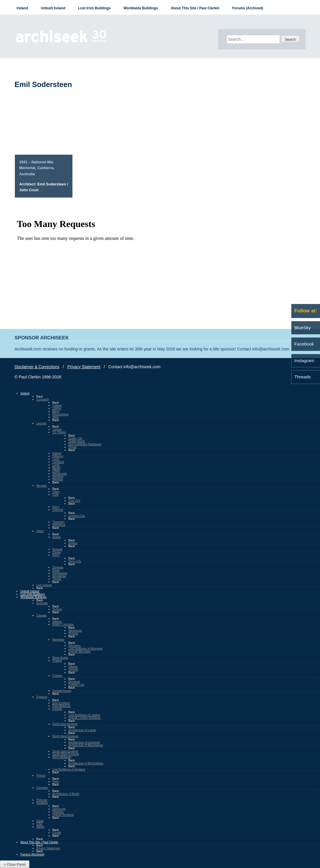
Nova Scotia (60, 658)
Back (40, 397)
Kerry (56, 507)
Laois (56, 459)
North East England (65, 724)
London (57, 709)
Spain (40, 821)
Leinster (42, 423)
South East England (65, 751)
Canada (41, 615)
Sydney (57, 609)
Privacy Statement (84, 367)
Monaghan (59, 576)
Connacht (43, 400)
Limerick (58, 510)
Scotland (42, 803)
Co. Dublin (59, 432)
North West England (65, 736)
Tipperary (58, 522)
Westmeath (60, 474)
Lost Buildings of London (84, 715)
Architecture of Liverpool (84, 742)
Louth (56, 465)
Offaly (56, 471)
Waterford (59, 525)
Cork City (74, 501)
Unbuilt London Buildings (85, 718)
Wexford (58, 477)
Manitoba (58, 640)
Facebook (304, 344)
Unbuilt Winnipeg (79, 652)
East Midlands (62, 706)
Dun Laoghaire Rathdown (85, 444)
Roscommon (61, 414)
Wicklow (58, 480)
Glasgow (58, 812)
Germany (42, 788)
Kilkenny (58, 456)
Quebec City (76, 685)
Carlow (57, 429)
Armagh (57, 549)
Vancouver (75, 631)
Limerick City (77, 516)
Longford (58, 462)
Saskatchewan (62, 691)
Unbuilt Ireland (53, 8)
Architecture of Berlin (66, 794)
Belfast (73, 543)
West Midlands (62, 757)
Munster (42, 486)
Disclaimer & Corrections (37, 367)
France (41, 776)
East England (61, 703)
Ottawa (73, 667)
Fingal (72, 447)
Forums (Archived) (248, 8)
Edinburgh (59, 809)
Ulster (40, 531)
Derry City (75, 561)
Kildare (57, 453)
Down (56, 570)
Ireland (22, 8)
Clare (56, 492)
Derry (56, 555)
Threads (303, 377)
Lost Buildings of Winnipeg (86, 649)
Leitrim (57, 409)
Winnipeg (74, 646)
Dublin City (75, 439)
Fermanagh (60, 573)
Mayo (56, 411)
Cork (55, 495)
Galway (57, 406)
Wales (40, 827)
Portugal (42, 800)
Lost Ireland (44, 585)
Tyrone (57, 579)
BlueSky (303, 328)
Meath (56, 468)
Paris (56, 782)
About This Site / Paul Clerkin (195, 8)
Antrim (57, 537)
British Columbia (63, 625)
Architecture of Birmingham (86, 763)
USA (39, 824)
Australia (42, 603)
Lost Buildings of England (69, 769)
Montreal (74, 682)
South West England (66, 754)
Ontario (57, 661)
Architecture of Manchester (86, 745)
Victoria (73, 634)
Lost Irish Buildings (94, 8)
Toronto (73, 670)
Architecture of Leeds (82, 730)
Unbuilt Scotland (63, 815)
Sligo (56, 417)
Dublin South (77, 441)
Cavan (57, 552)
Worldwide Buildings (141, 8)
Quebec (57, 676)
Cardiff (57, 833)
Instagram (304, 361)
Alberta (57, 622)
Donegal (58, 567)
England (42, 697)
